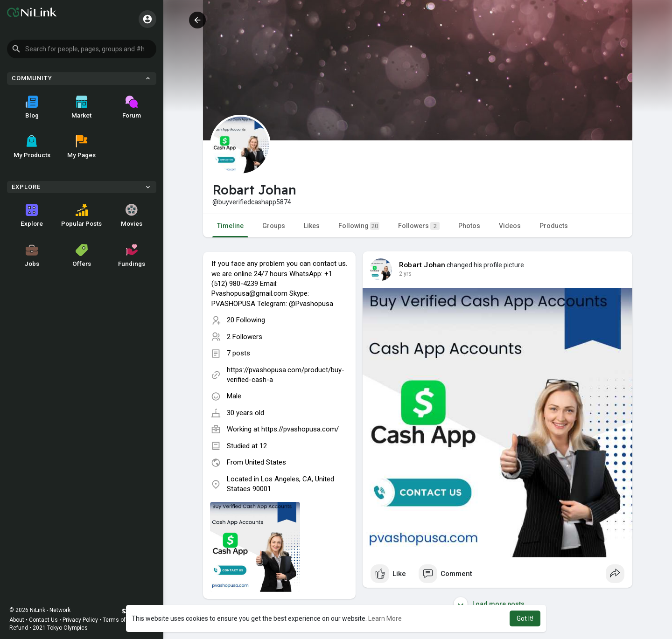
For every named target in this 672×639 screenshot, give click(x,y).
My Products (32, 147)
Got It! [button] (525, 618)
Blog (32, 107)
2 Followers (245, 337)
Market (81, 107)
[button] (82, 49)
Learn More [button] (385, 618)
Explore (32, 215)
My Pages (81, 147)
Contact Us (43, 620)
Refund (19, 628)
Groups (274, 226)
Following (359, 226)
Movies (132, 215)
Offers (82, 256)
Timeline (230, 226)
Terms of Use (120, 620)
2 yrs (405, 274)
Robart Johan (422, 265)
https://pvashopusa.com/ (300, 429)
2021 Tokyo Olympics (60, 628)
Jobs (32, 256)
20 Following (246, 320)
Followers (419, 226)
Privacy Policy (80, 620)
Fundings (132, 256)
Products (554, 226)
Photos (469, 226)
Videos (510, 226)
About (17, 620)
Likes (312, 226)
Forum (132, 107)
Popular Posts (81, 215)
